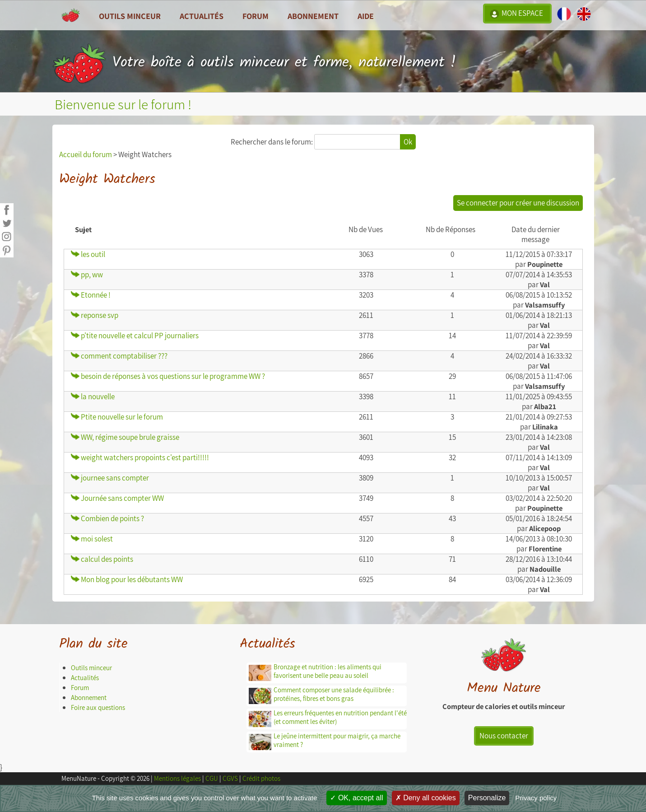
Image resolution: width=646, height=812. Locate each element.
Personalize (487, 798)
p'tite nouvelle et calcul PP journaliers (135, 336)
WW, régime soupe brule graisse (125, 437)
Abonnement (313, 16)
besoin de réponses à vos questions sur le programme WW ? (168, 376)
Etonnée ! (91, 295)
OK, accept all (356, 798)
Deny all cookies (426, 798)
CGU (212, 778)
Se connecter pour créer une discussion (518, 203)
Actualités (85, 678)
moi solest (92, 539)
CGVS (230, 778)
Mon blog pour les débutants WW (127, 579)
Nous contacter (504, 736)
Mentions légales (177, 778)
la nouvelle (93, 397)
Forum (256, 16)
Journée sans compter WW (117, 498)
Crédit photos (261, 778)
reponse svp (95, 315)
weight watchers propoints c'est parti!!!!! (140, 457)
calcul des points (102, 559)
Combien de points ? (107, 518)
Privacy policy (536, 798)
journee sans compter (110, 478)
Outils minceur (91, 668)
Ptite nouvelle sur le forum (117, 417)
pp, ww (87, 275)
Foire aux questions (98, 707)
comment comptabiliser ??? (119, 356)
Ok (408, 142)
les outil (88, 254)
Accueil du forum (86, 154)
